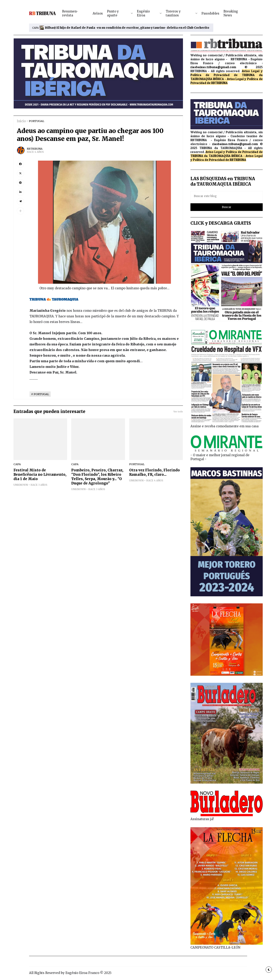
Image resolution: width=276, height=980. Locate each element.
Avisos (98, 13)
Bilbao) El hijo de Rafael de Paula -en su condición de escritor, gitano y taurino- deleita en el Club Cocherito (127, 28)
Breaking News (231, 13)
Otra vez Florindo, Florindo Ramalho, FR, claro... (155, 472)
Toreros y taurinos (173, 13)
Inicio (21, 121)
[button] (20, 211)
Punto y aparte (113, 13)
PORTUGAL (37, 121)
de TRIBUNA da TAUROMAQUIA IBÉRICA (227, 154)
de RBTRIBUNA (217, 83)
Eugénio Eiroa (143, 13)
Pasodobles (210, 13)
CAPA (35, 28)
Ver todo (178, 412)
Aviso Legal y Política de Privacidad (227, 73)
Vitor (74, 367)
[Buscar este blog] (227, 196)
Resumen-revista (70, 13)
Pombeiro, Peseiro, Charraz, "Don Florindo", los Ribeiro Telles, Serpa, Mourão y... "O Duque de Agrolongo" (97, 477)
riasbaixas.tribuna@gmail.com (213, 67)
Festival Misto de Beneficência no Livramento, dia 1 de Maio (40, 475)
